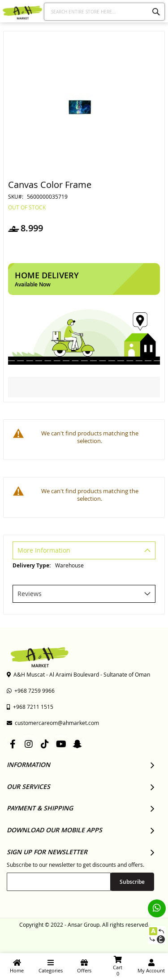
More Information (44, 550)
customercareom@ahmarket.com (53, 723)
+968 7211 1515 (30, 707)
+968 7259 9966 (31, 690)
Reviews (30, 594)
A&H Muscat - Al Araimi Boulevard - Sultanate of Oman (78, 674)
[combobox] (105, 12)
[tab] (84, 552)
